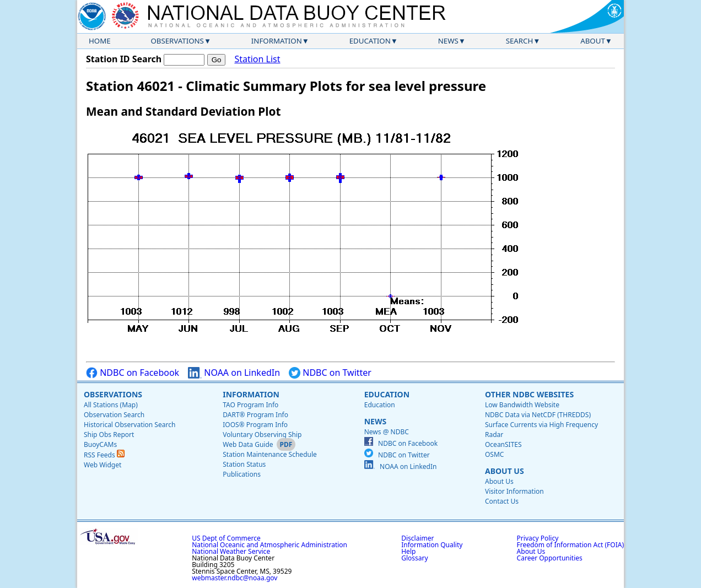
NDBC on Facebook (133, 373)
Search (520, 41)
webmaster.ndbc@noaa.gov (234, 578)
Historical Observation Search (130, 425)
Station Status (244, 464)
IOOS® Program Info (255, 425)
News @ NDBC (387, 432)
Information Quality (432, 545)
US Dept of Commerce (226, 538)
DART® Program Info (255, 415)
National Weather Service (231, 551)
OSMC (494, 454)
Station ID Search (124, 59)
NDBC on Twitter (330, 373)
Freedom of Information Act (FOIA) (570, 545)
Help (408, 551)
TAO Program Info (250, 405)
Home (100, 41)
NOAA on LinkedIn (234, 373)
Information (277, 41)
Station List (257, 59)
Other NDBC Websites (529, 394)
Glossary (414, 558)
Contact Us (502, 501)
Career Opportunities (550, 558)
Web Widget (103, 465)
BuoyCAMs (100, 444)
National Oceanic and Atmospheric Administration (269, 545)
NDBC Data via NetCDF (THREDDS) (538, 415)
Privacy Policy (538, 538)
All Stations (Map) (111, 405)
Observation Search (114, 415)
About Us (505, 471)
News (448, 41)
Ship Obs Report (109, 435)
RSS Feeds (104, 455)
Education (370, 41)
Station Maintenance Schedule (270, 454)
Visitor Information (514, 491)
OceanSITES (503, 444)
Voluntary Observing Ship (262, 435)
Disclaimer (417, 538)
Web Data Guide (248, 444)
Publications (242, 474)
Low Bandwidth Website (522, 405)
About (593, 41)
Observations (177, 41)
